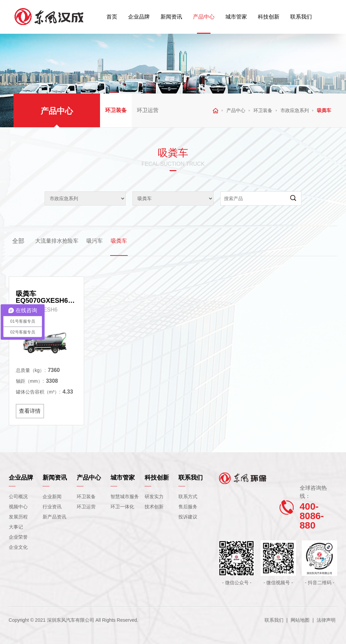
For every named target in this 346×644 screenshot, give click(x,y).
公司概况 (18, 497)
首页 (112, 17)
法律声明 (326, 620)
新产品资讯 (54, 517)
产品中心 (204, 17)
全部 (18, 241)
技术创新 (154, 507)
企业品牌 (139, 17)
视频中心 (18, 507)
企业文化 (18, 547)
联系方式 (188, 497)
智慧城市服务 (125, 497)
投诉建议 (188, 517)
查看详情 (30, 411)
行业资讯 (52, 507)
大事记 (16, 527)
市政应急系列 (295, 110)
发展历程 (18, 517)
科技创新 (269, 17)
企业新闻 (52, 497)
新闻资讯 (171, 17)
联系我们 (301, 17)
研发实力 (154, 497)
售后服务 (188, 507)
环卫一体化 (122, 507)
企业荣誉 (18, 537)
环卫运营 (148, 110)
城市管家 (236, 17)
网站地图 (300, 620)
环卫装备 (116, 110)
